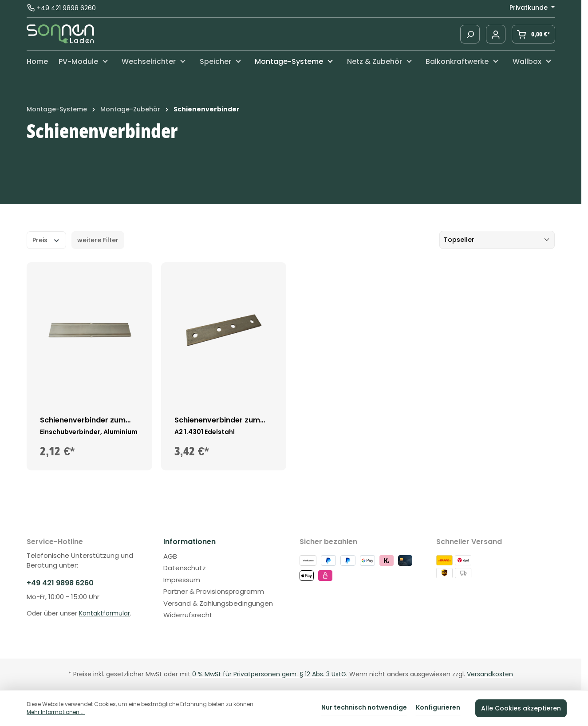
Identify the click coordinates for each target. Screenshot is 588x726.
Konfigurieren (438, 707)
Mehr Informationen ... (56, 712)
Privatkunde (529, 8)
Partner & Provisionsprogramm (214, 591)
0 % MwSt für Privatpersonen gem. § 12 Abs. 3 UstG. (270, 674)
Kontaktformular (105, 613)
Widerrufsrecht (188, 615)
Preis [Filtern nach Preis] (46, 240)
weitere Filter (98, 240)
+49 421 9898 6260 (66, 8)
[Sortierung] (497, 240)
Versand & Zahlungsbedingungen (218, 603)
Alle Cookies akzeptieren (521, 708)
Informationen (189, 542)
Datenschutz (185, 568)
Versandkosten (490, 674)
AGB (170, 556)
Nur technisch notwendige (364, 707)
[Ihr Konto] (496, 34)
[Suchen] (470, 34)
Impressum (182, 580)
